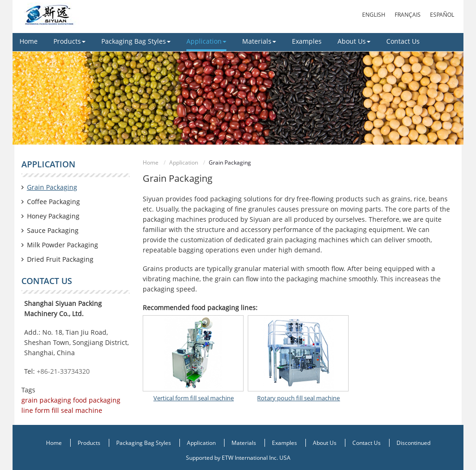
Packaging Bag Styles (144, 443)
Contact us (47, 281)
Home (29, 41)
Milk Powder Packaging (63, 245)
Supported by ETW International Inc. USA (238, 458)
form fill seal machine (68, 410)
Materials (244, 443)
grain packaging (46, 400)
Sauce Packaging (53, 230)
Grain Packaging (52, 187)
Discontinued (413, 443)
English (374, 15)
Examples (307, 41)
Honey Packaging (53, 216)
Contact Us (403, 41)
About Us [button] (354, 41)
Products (89, 443)
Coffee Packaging (53, 202)
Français (408, 15)
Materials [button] (259, 41)
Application (184, 162)
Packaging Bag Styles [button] (136, 41)
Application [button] (206, 41)
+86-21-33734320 (63, 371)
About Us (325, 443)
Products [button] (69, 41)
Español (442, 15)
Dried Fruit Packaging (60, 259)
